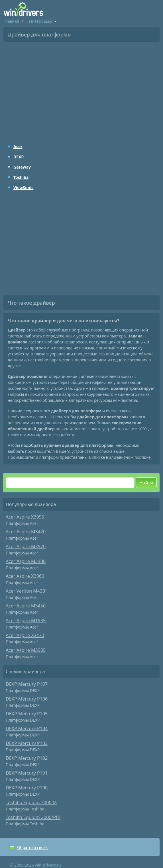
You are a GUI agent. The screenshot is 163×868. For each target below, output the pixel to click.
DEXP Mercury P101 (27, 773)
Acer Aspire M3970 (26, 546)
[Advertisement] (81, 89)
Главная (11, 21)
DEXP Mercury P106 (27, 699)
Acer (18, 147)
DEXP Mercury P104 (27, 728)
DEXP (19, 157)
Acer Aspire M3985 (26, 650)
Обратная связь (32, 847)
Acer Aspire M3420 (26, 532)
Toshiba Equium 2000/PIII (33, 817)
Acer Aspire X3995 (25, 517)
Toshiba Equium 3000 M (31, 803)
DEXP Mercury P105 (27, 714)
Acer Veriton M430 (25, 591)
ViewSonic (23, 188)
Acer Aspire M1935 (26, 621)
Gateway (22, 167)
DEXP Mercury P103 (27, 743)
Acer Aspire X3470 (25, 635)
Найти (146, 483)
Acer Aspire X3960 (25, 576)
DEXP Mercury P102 (27, 758)
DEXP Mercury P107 (27, 684)
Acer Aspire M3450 (26, 606)
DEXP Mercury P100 (27, 788)
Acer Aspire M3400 (26, 561)
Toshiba (21, 177)
